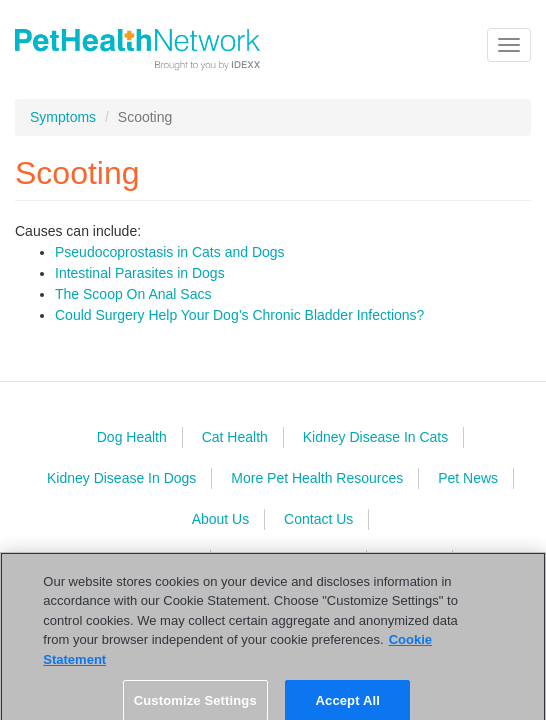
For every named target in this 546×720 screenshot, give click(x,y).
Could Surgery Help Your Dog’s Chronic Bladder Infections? (239, 315)
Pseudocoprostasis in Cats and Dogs (170, 252)
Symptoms (63, 117)
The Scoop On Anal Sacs (133, 294)
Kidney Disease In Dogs (121, 478)
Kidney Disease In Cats (376, 437)
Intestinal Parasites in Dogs (140, 273)
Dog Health (132, 437)
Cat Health (235, 437)
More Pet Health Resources (317, 478)
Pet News (468, 478)
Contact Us (318, 519)
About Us (221, 519)
